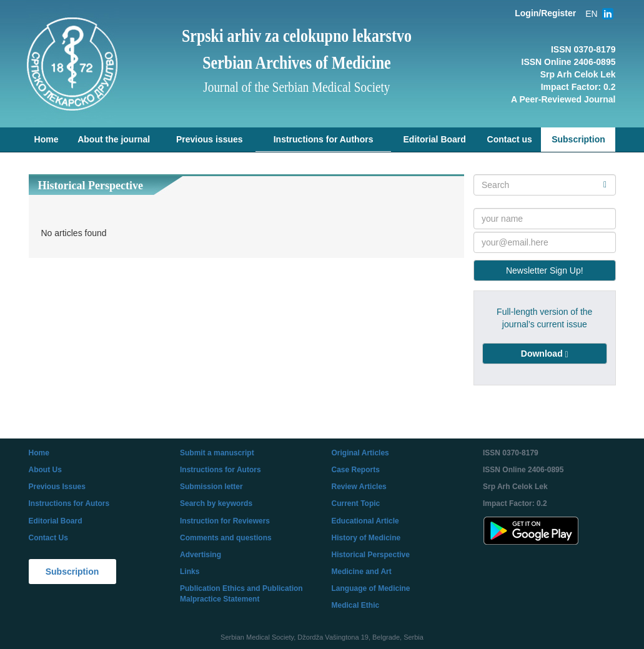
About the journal (114, 139)
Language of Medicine (371, 588)
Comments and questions (226, 538)
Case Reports (356, 470)
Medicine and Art (362, 572)
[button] (545, 354)
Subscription (578, 139)
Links (190, 572)
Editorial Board (435, 139)
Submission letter (211, 487)
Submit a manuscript (217, 453)
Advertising (201, 555)
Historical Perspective (371, 555)
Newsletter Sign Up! (545, 270)
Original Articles (360, 453)
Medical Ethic (356, 605)
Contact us (510, 139)
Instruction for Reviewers (225, 521)
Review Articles (359, 487)
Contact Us (48, 538)
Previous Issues (57, 487)
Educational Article (365, 521)
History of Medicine (366, 538)
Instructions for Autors (69, 503)
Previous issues (210, 139)
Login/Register (545, 13)
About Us (45, 470)
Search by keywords (216, 503)
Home (47, 139)
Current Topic (356, 503)
